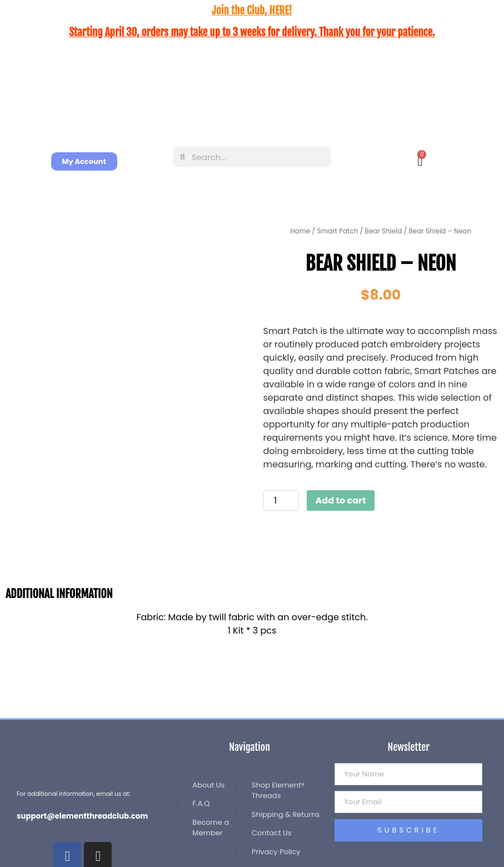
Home (301, 231)
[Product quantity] (281, 500)
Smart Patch (337, 231)
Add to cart (341, 500)
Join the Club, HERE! (252, 11)
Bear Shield (384, 231)
